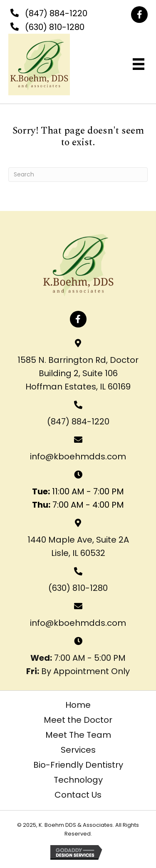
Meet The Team (78, 735)
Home (78, 705)
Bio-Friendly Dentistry (78, 765)
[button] (139, 15)
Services (78, 750)
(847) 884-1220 (56, 13)
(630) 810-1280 (55, 27)
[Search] (78, 175)
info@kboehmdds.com (78, 456)
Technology (78, 780)
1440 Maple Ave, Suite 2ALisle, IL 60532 (78, 546)
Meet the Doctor (78, 720)
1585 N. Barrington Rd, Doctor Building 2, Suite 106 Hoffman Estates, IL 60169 (78, 373)
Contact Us (78, 795)
